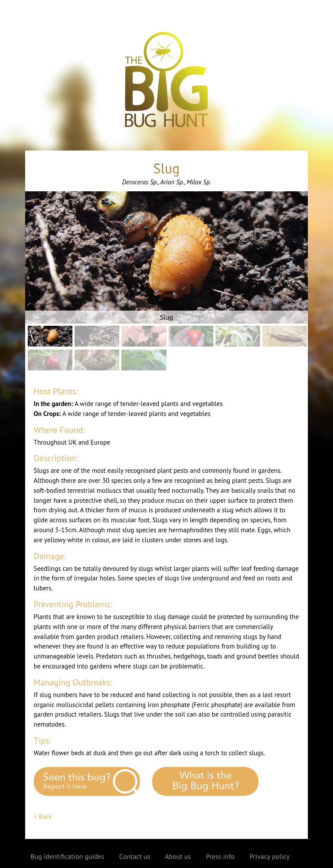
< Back (43, 817)
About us (178, 856)
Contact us (135, 856)
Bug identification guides (67, 856)
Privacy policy (269, 856)
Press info (220, 856)
